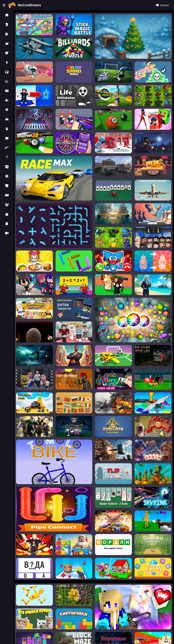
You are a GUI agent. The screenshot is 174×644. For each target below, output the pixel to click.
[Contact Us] (162, 5)
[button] (7, 15)
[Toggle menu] (4, 5)
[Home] (25, 5)
